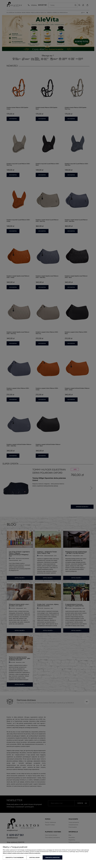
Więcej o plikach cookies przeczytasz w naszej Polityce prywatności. (22, 853)
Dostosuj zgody (35, 858)
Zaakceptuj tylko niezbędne (15, 858)
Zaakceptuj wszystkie (52, 858)
